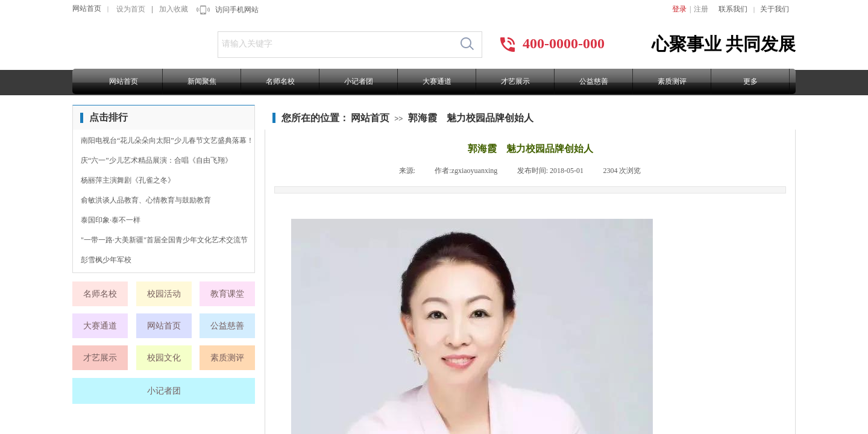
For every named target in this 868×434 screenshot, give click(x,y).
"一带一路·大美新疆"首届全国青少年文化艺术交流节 (164, 240)
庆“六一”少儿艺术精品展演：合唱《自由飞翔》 (156, 160)
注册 (701, 9)
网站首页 (87, 8)
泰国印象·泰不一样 (111, 220)
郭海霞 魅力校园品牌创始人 (471, 118)
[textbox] (335, 44)
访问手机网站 (237, 10)
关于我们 (775, 9)
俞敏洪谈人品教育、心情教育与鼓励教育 (146, 200)
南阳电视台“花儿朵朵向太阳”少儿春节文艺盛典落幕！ (167, 140)
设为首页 (131, 9)
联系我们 (733, 9)
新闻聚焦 (202, 81)
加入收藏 (174, 9)
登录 (679, 9)
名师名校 (280, 81)
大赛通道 (437, 81)
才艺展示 (515, 81)
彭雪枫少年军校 (106, 260)
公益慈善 (594, 81)
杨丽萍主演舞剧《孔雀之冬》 (128, 180)
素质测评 (672, 81)
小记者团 (359, 81)
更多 (750, 81)
